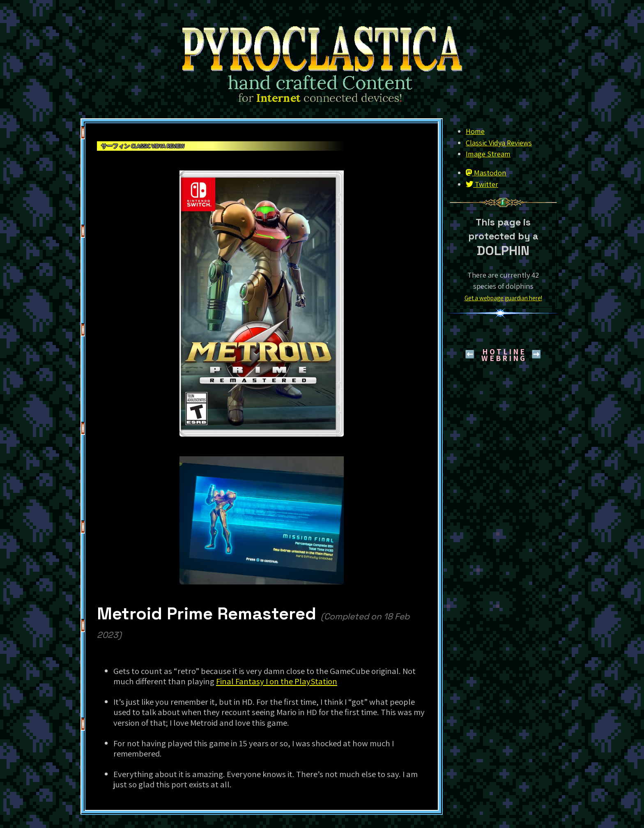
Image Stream (488, 154)
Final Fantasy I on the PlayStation (277, 681)
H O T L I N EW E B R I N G (503, 355)
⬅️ (470, 354)
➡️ (536, 354)
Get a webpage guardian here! (503, 298)
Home (475, 131)
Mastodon (486, 172)
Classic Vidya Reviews (499, 143)
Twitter (482, 184)
